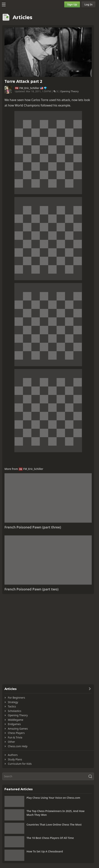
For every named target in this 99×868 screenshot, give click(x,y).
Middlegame (16, 720)
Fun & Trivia (15, 737)
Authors (13, 755)
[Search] (48, 776)
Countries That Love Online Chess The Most (54, 825)
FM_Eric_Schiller (29, 88)
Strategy (13, 702)
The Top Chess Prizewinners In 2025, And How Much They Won (55, 813)
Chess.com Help (18, 746)
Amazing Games (18, 729)
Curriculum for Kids (20, 764)
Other (11, 742)
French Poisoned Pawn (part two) (31, 589)
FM (17, 88)
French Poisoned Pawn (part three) (33, 527)
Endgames (14, 724)
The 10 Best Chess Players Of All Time (50, 838)
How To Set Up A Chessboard (45, 851)
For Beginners (16, 698)
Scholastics (15, 711)
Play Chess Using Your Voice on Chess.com (53, 798)
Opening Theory (69, 91)
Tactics (12, 706)
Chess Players (16, 733)
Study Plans (15, 759)
